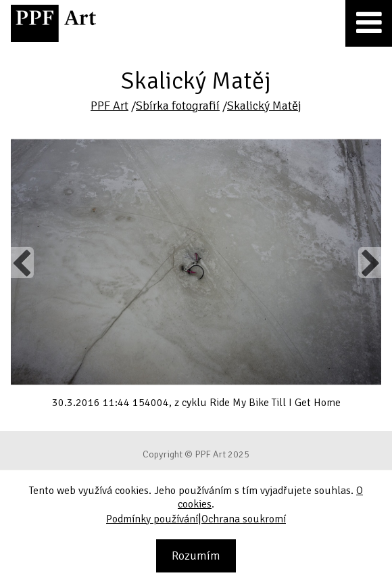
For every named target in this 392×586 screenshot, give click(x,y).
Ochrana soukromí (244, 519)
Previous (22, 263)
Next (369, 263)
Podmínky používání (152, 519)
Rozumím (196, 556)
